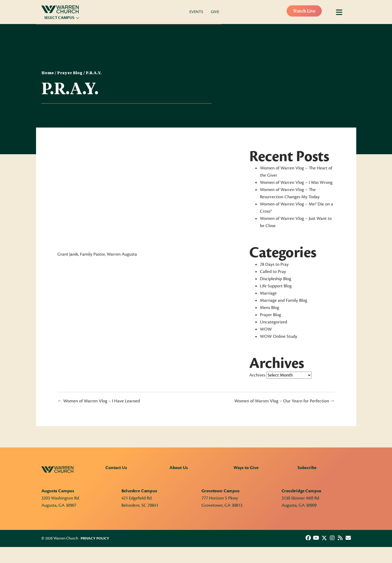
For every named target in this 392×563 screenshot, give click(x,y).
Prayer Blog (70, 73)
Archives (257, 375)
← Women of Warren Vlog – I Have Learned (99, 401)
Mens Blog (270, 308)
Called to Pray (273, 272)
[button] (308, 538)
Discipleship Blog (276, 279)
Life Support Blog (276, 286)
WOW (266, 329)
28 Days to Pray (274, 264)
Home (48, 73)
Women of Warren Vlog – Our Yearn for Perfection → (285, 401)
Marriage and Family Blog (284, 300)
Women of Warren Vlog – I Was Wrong (296, 183)
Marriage (268, 293)
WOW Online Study (279, 336)
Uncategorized (274, 322)
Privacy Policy (95, 538)
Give (215, 12)
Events (196, 12)
